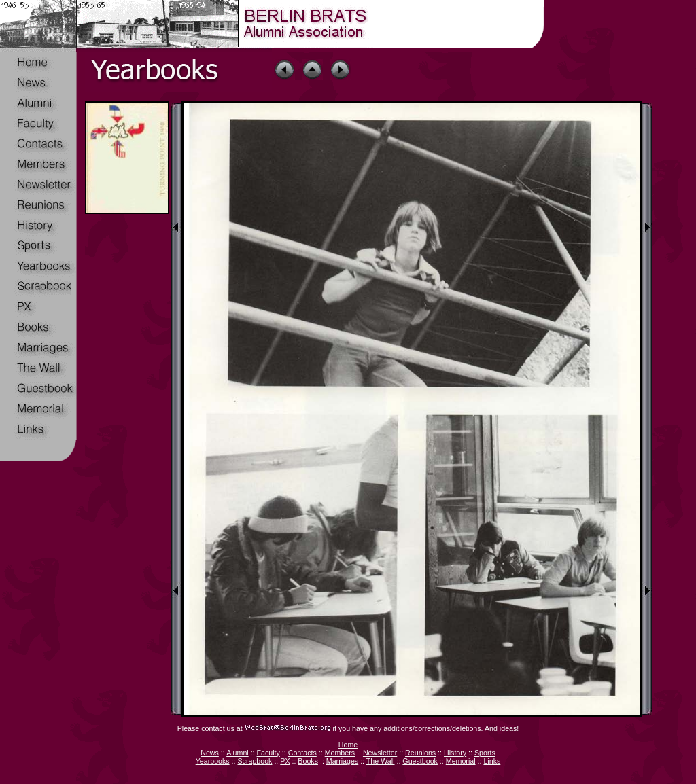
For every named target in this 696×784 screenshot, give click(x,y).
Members (340, 753)
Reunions (420, 753)
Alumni (238, 753)
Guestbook (420, 761)
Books (308, 761)
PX (285, 761)
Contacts (302, 753)
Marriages (342, 761)
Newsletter (380, 753)
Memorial (461, 761)
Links (492, 761)
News (210, 753)
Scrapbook (255, 761)
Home (348, 745)
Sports (485, 753)
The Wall (381, 761)
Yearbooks (213, 761)
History (455, 753)
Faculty (268, 753)
